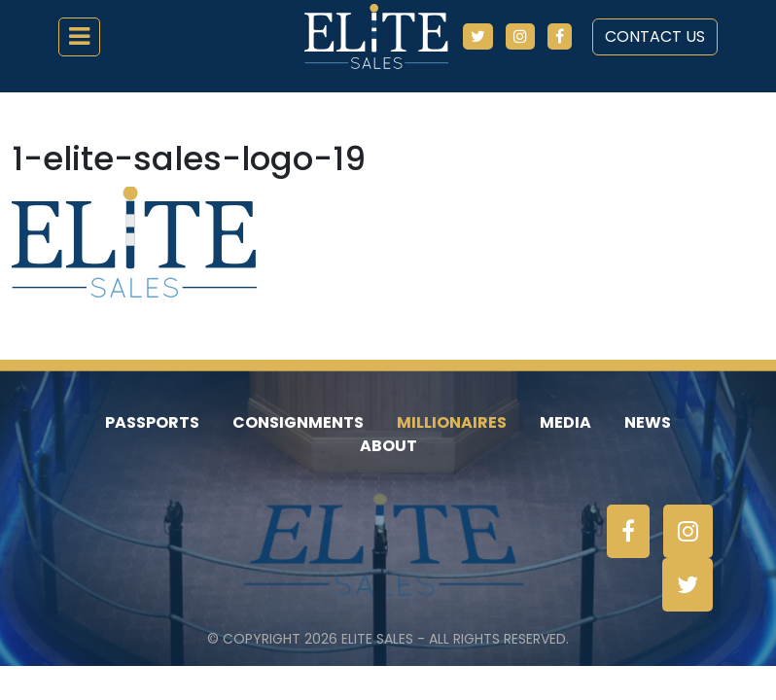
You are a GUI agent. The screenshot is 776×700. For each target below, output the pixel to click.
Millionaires (452, 422)
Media (565, 422)
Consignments (298, 422)
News (648, 422)
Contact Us (655, 36)
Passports (152, 422)
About (388, 446)
